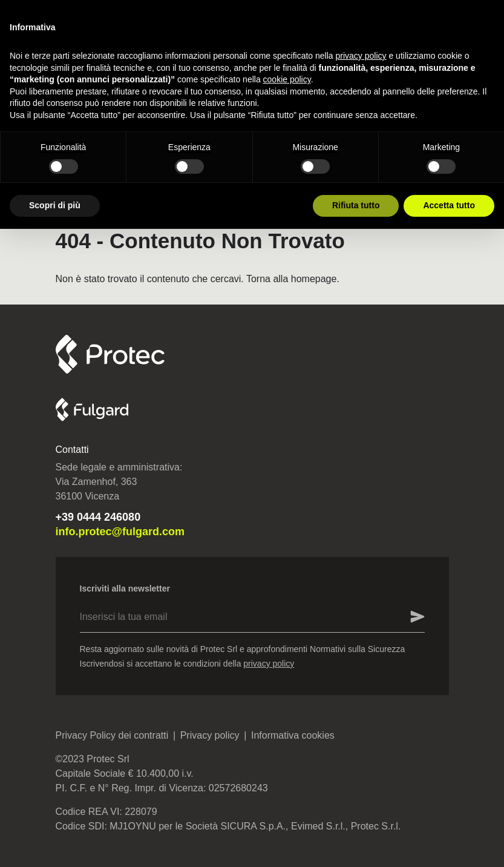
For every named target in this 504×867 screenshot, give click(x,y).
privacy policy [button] (361, 56)
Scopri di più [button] (55, 205)
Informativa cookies (293, 735)
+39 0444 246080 (98, 517)
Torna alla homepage (291, 279)
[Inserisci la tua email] (410, 617)
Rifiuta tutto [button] (356, 205)
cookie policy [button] (287, 79)
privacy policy (269, 664)
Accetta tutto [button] (449, 205)
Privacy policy (210, 735)
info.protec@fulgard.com (120, 532)
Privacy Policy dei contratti (112, 735)
